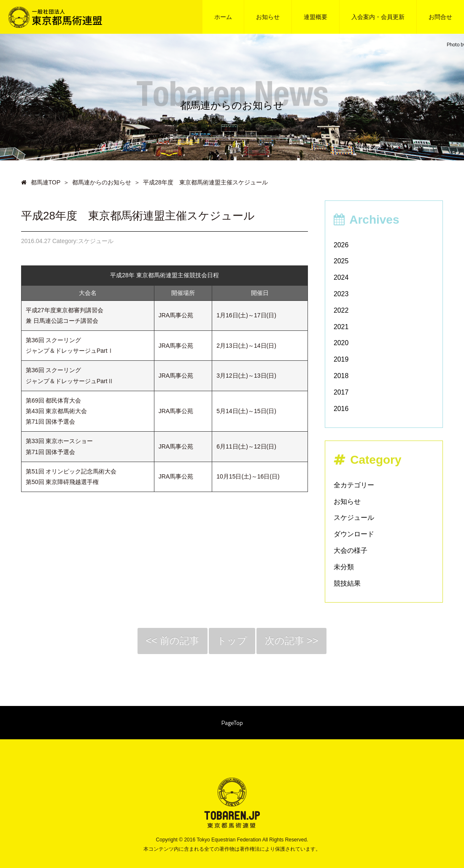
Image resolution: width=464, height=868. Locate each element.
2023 (341, 294)
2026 (341, 245)
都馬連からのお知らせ (102, 182)
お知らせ (268, 17)
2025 (341, 261)
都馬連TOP (41, 182)
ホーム (223, 17)
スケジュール (354, 518)
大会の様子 (351, 550)
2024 (341, 277)
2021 (341, 327)
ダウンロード (354, 534)
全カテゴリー (354, 485)
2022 (341, 310)
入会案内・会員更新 (378, 17)
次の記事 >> (294, 641)
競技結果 (347, 583)
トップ (232, 641)
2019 (341, 359)
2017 (341, 392)
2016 (341, 409)
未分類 (344, 567)
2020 (341, 343)
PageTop (232, 724)
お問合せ (440, 17)
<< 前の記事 (170, 641)
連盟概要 (316, 17)
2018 (341, 376)
